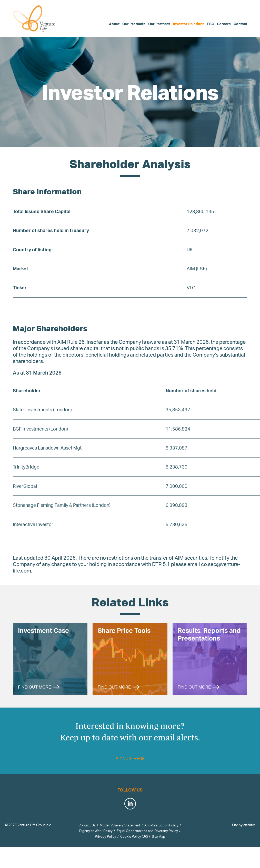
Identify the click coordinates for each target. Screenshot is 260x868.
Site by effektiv (243, 825)
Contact (240, 24)
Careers (224, 24)
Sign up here (130, 759)
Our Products (134, 24)
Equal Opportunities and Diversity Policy (147, 831)
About (114, 24)
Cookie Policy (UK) (134, 836)
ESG (211, 24)
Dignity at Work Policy (96, 831)
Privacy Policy (106, 836)
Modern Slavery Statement (120, 825)
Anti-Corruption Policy (161, 825)
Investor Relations (189, 24)
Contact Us (87, 825)
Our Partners (159, 24)
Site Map (158, 836)
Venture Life (35, 18)
